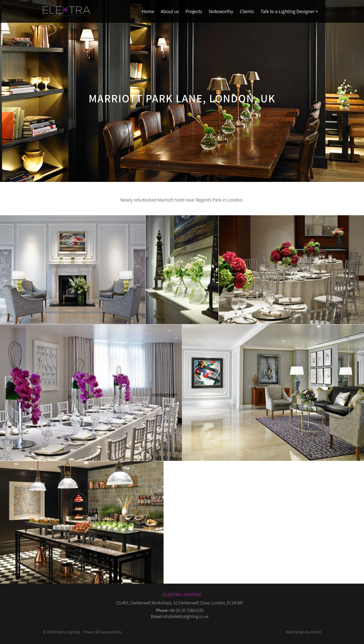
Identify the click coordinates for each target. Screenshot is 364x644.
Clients (247, 11)
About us (170, 11)
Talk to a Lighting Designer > (289, 11)
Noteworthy (221, 11)
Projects (194, 11)
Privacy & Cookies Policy (103, 632)
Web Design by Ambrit (304, 632)
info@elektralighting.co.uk (185, 616)
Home (148, 11)
